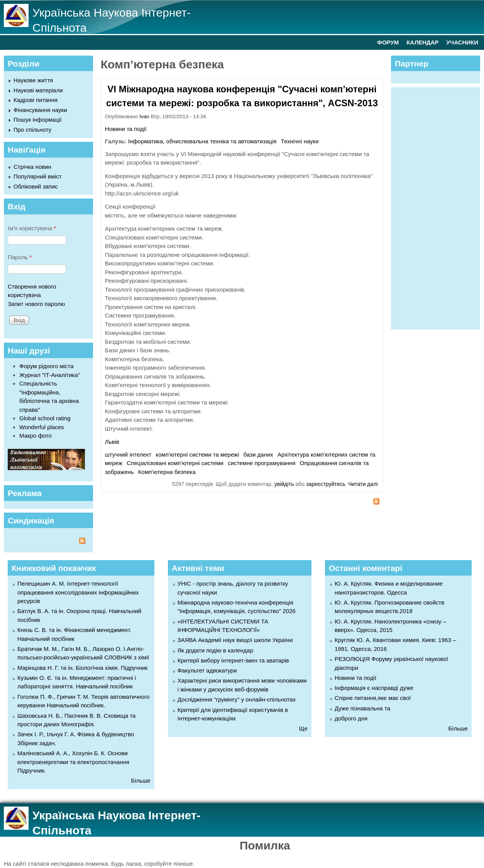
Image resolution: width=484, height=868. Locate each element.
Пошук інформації (38, 120)
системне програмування (261, 463)
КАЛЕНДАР (422, 42)
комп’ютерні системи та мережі (198, 454)
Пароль (20, 257)
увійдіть (284, 484)
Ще (303, 728)
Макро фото (36, 436)
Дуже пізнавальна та (362, 708)
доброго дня (351, 718)
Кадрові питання (36, 100)
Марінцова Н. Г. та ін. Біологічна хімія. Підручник (82, 668)
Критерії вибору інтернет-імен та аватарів (233, 660)
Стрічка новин (32, 167)
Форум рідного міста (47, 366)
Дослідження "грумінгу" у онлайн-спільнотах (237, 699)
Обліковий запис (36, 186)
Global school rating (45, 418)
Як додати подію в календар (215, 650)
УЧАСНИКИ (462, 42)
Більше (141, 781)
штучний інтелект (128, 454)
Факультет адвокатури (207, 670)
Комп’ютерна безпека (167, 472)
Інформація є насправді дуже (374, 688)
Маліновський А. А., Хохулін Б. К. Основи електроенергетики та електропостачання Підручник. (73, 762)
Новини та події (126, 129)
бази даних (258, 454)
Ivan (144, 116)
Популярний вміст (38, 176)
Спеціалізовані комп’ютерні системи (175, 463)
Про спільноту (32, 130)
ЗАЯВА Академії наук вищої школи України (235, 640)
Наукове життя (33, 80)
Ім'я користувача (32, 228)
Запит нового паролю (36, 304)
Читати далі (363, 484)
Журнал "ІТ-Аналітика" (50, 375)
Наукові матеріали (38, 90)
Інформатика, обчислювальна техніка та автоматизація (202, 141)
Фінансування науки (40, 110)
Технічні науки (300, 141)
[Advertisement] (439, 207)
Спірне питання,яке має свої (373, 698)
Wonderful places (42, 427)
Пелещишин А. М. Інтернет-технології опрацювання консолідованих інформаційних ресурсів (78, 592)
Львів (112, 442)
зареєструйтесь (326, 484)
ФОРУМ (388, 42)
